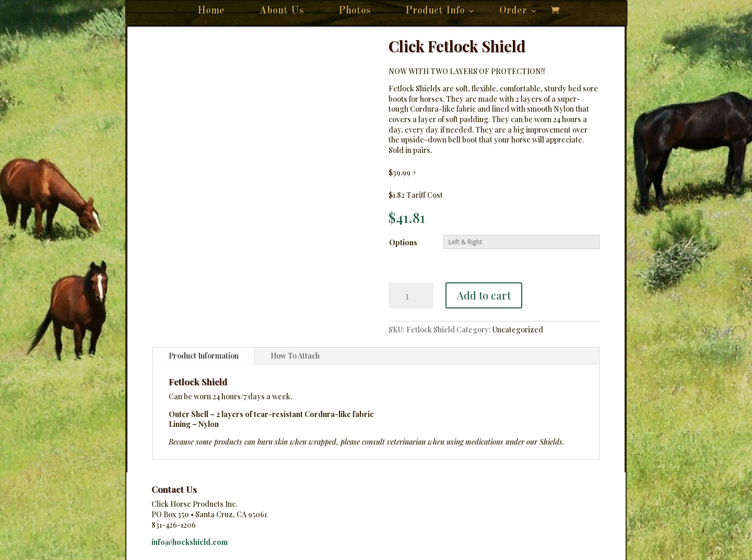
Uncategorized (518, 330)
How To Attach (295, 356)
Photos (355, 12)
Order (513, 12)
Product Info (435, 12)
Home (211, 12)
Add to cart (484, 295)
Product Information (204, 356)
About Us (281, 12)
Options (403, 242)
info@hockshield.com (190, 542)
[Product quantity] (411, 295)
